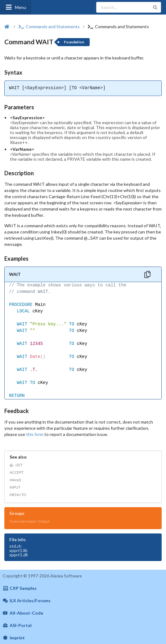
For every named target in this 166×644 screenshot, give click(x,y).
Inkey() (15, 480)
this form (35, 434)
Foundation (74, 42)
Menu (16, 7)
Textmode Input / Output (29, 521)
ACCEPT (17, 472)
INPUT (15, 487)
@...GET (16, 465)
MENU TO (18, 495)
